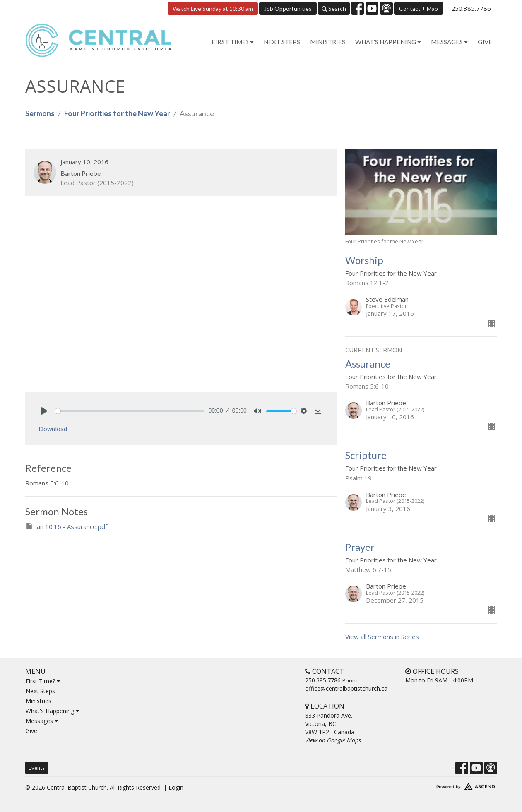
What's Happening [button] (388, 42)
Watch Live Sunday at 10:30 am (213, 8)
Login (176, 787)
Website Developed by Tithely (441, 785)
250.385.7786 (471, 8)
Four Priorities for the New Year (117, 113)
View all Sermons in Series (382, 637)
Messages (42, 721)
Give (485, 42)
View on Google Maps (333, 740)
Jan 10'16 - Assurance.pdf (66, 526)
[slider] (130, 411)
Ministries (328, 42)
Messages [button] (449, 42)
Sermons (40, 113)
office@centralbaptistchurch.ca (346, 688)
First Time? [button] (233, 42)
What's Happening (52, 711)
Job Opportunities (288, 8)
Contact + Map (419, 8)
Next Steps (282, 42)
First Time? (43, 681)
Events (37, 768)
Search (334, 8)
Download (53, 429)
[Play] (44, 411)
